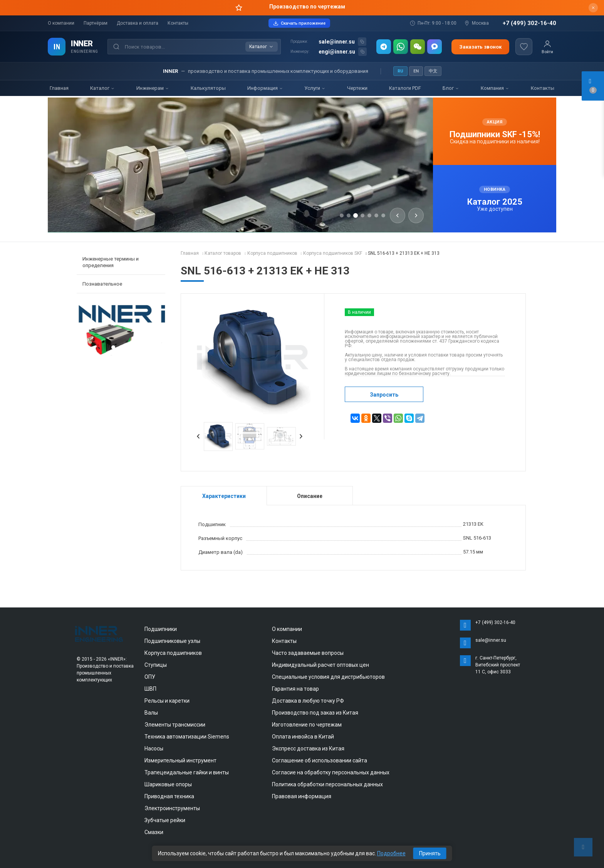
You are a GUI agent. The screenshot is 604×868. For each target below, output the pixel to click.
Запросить (384, 395)
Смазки (154, 832)
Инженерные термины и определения (111, 262)
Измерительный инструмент (180, 760)
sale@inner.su (337, 42)
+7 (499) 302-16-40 (529, 23)
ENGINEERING (85, 51)
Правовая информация (302, 796)
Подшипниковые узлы (172, 641)
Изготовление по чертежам (307, 725)
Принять (430, 853)
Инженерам (153, 88)
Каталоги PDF (405, 88)
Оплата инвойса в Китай (303, 737)
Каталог (102, 88)
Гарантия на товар (295, 689)
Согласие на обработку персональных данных (331, 772)
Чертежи (357, 88)
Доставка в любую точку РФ (308, 701)
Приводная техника (169, 796)
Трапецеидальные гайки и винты (187, 772)
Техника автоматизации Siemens (187, 737)
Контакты (178, 23)
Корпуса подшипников (173, 653)
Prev (198, 436)
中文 (433, 71)
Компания (495, 88)
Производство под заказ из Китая (315, 713)
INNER (82, 44)
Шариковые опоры (168, 784)
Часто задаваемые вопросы (308, 653)
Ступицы (156, 665)
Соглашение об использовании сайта (320, 760)
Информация (265, 88)
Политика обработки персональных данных (327, 784)
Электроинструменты (172, 808)
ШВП (150, 689)
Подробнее (391, 853)
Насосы (154, 749)
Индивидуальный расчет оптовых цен (320, 665)
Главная (59, 88)
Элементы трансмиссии (175, 725)
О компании (61, 23)
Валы (151, 713)
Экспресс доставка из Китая (308, 749)
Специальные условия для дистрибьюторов (328, 677)
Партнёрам (96, 23)
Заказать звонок (480, 47)
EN (416, 71)
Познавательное (102, 284)
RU (400, 71)
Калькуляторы (208, 88)
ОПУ (150, 677)
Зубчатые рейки (165, 820)
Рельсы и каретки (167, 701)
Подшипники (161, 629)
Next (301, 436)
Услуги (315, 88)
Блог (451, 88)
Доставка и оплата (138, 23)
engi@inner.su (337, 52)
